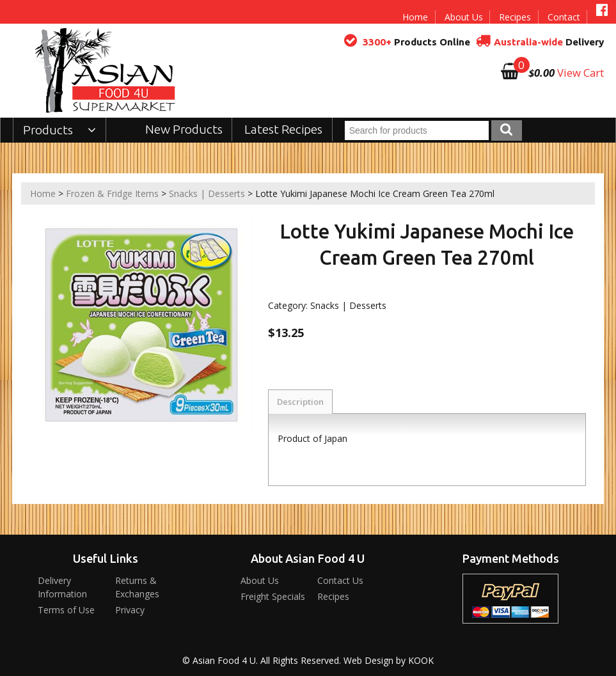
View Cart (580, 73)
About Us (464, 17)
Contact (564, 17)
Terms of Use (66, 610)
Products (60, 130)
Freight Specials (273, 596)
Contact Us (340, 580)
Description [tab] (300, 402)
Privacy (130, 610)
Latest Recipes (283, 129)
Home (415, 17)
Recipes (515, 17)
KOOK (421, 660)
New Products (184, 129)
